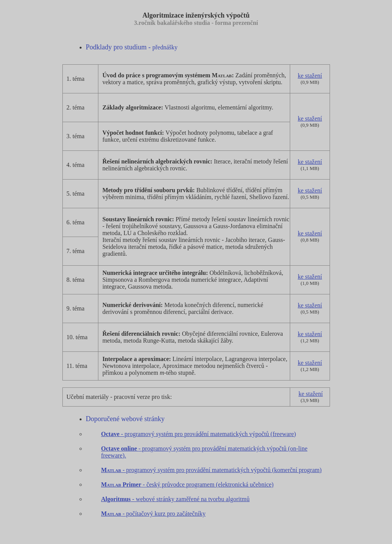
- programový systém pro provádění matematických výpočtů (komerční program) (211, 470)
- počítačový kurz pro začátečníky (163, 514)
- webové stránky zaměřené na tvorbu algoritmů (175, 499)
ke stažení (310, 76)
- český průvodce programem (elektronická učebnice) (187, 484)
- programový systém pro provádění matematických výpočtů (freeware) (198, 434)
